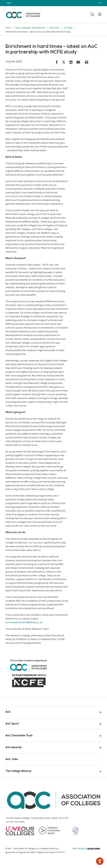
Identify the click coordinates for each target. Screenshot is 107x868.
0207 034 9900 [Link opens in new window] (17, 822)
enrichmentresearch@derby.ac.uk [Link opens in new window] (24, 622)
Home (8, 28)
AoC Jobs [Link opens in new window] (12, 759)
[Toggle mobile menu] (98, 14)
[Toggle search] (92, 14)
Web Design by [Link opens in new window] (86, 848)
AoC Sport (53, 724)
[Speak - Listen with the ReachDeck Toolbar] (100, 861)
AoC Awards (53, 748)
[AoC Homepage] (23, 14)
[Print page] (87, 62)
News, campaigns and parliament (30, 28)
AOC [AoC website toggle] (9, 3)
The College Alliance (53, 771)
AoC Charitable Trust (53, 736)
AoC (53, 712)
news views (55, 28)
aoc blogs (68, 28)
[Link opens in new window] (57, 62)
